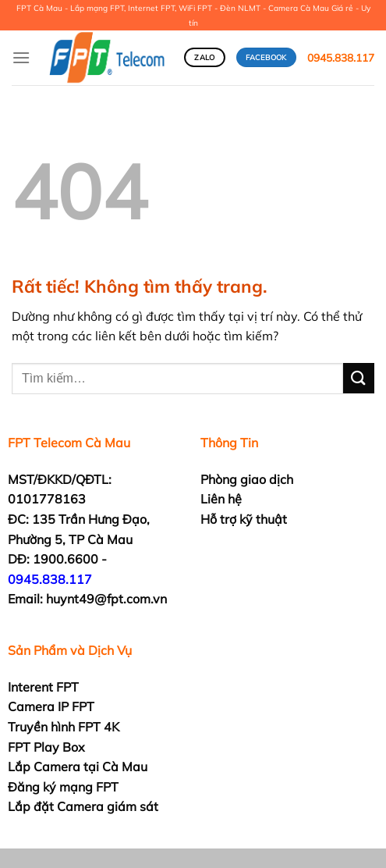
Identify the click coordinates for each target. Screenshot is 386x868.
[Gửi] (359, 378)
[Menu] (21, 57)
